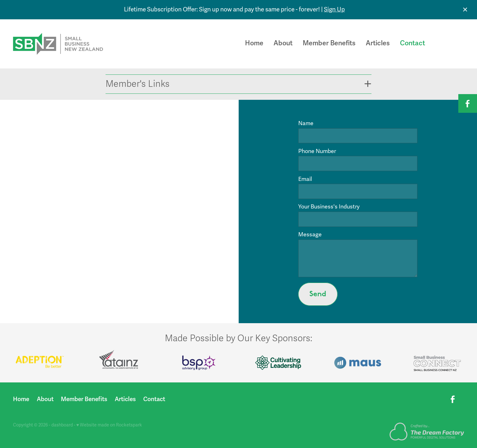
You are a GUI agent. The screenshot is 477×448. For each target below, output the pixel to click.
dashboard (62, 425)
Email (305, 179)
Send (318, 294)
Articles (378, 43)
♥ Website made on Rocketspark (109, 425)
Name (306, 124)
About (283, 43)
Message (310, 235)
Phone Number (317, 151)
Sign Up (334, 10)
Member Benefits (329, 43)
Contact (413, 43)
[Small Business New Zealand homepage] (58, 44)
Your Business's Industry (329, 207)
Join (451, 44)
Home (254, 43)
